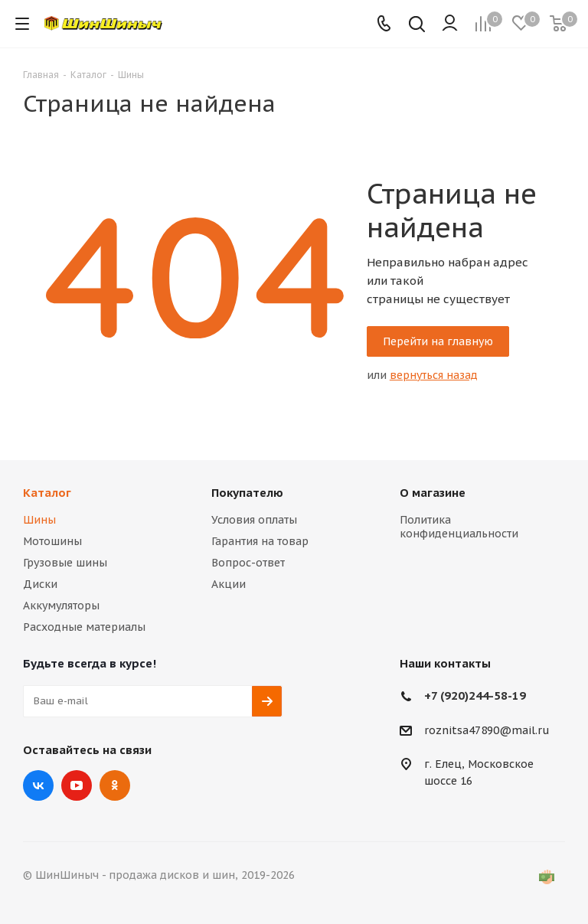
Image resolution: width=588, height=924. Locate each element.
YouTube (77, 785)
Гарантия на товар (260, 541)
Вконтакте (38, 785)
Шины (39, 520)
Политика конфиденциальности (459, 527)
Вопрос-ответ (248, 563)
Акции (229, 584)
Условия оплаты (254, 520)
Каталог (47, 493)
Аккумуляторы (61, 606)
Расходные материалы (84, 627)
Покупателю (247, 493)
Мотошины (52, 541)
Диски (40, 584)
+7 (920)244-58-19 (475, 695)
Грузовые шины (65, 563)
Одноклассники (115, 785)
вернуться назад (434, 375)
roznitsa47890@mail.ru (487, 730)
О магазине (433, 493)
